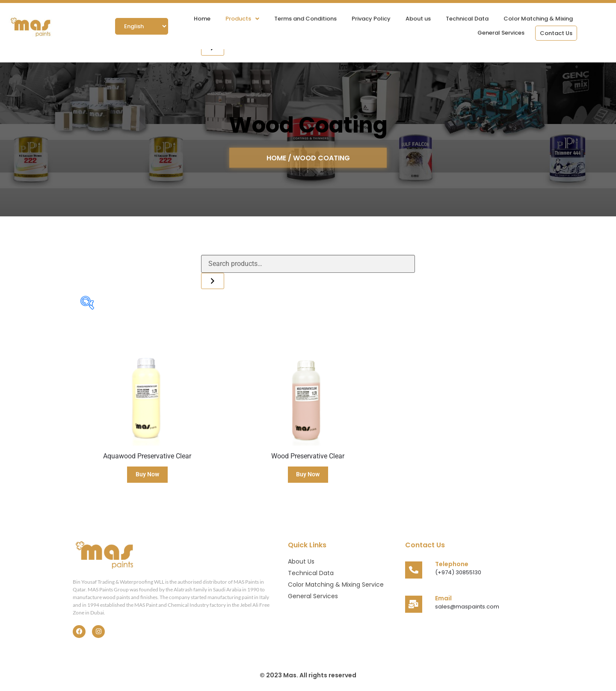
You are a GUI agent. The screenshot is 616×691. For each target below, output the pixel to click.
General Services (501, 33)
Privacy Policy (371, 19)
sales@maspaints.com (467, 607)
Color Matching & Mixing (538, 19)
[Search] (213, 281)
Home (202, 19)
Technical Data (467, 19)
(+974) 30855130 (458, 572)
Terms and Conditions (305, 19)
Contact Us (556, 33)
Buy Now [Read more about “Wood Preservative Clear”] (308, 474)
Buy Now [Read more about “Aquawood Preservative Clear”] (147, 474)
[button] (242, 19)
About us (418, 19)
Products (242, 19)
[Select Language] (142, 26)
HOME (277, 158)
